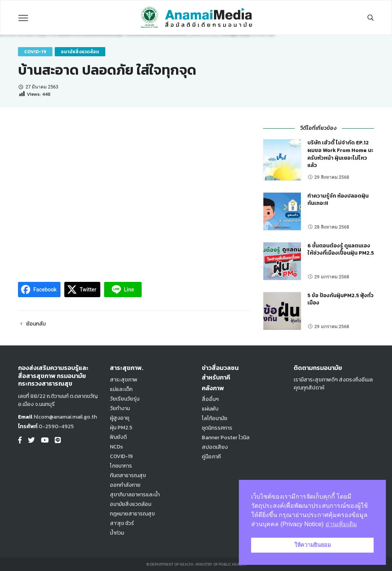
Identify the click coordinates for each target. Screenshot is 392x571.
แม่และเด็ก (121, 389)
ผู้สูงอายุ (120, 418)
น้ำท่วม (117, 533)
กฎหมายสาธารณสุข (132, 514)
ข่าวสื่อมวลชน (220, 368)
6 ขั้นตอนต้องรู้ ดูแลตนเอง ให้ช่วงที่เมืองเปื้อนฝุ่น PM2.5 (341, 250)
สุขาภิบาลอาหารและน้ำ (135, 495)
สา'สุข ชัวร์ (122, 523)
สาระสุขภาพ (124, 380)
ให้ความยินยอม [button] (313, 545)
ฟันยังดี (118, 437)
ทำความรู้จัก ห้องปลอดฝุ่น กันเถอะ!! (338, 200)
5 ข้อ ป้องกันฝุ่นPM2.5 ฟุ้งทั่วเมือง (341, 299)
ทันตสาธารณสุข (128, 475)
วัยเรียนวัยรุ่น (125, 399)
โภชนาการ (121, 466)
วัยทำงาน (120, 408)
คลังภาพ (213, 388)
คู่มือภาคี (211, 457)
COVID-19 (35, 52)
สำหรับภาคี (216, 377)
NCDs (116, 447)
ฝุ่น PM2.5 (121, 428)
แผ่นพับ (210, 409)
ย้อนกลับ (32, 324)
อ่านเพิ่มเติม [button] (341, 524)
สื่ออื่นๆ (210, 399)
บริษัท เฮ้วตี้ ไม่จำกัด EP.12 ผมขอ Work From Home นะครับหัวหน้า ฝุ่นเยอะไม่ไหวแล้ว (340, 154)
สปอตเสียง (215, 447)
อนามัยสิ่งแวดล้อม (80, 52)
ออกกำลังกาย (125, 485)
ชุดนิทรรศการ (217, 428)
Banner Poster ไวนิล (226, 438)
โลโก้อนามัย (215, 418)
